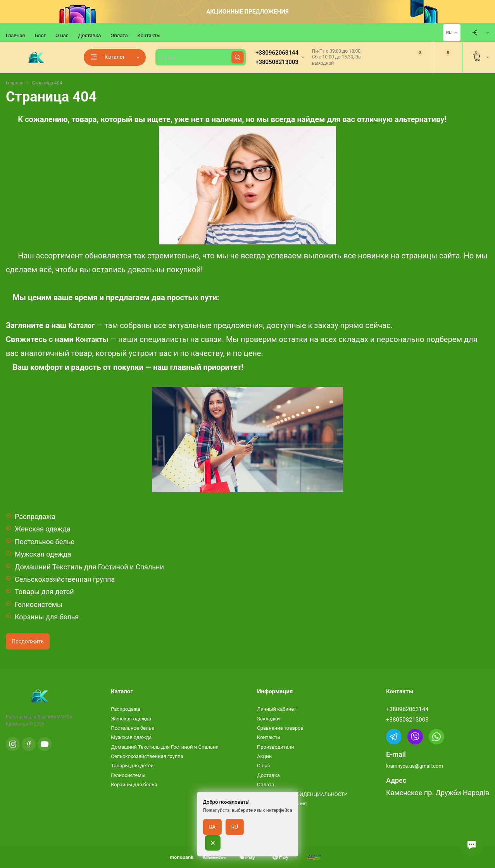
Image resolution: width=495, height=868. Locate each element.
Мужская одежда (43, 554)
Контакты (149, 35)
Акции (264, 756)
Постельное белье (45, 542)
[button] (472, 845)
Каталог (81, 326)
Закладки (268, 719)
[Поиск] (201, 57)
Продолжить (28, 641)
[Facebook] (29, 744)
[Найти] (238, 57)
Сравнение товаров (280, 728)
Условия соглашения (282, 804)
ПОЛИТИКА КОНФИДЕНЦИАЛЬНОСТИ (302, 794)
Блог (40, 35)
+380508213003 (407, 720)
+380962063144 (407, 709)
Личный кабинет (277, 709)
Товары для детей (44, 592)
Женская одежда (43, 529)
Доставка (90, 35)
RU (449, 33)
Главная (15, 35)
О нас (62, 35)
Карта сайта (271, 822)
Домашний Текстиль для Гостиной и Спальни (89, 567)
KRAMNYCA (60, 717)
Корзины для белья (47, 617)
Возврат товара (276, 813)
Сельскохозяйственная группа (65, 579)
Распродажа (35, 517)
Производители (276, 747)
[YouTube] (45, 744)
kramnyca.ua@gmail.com (415, 766)
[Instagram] (13, 744)
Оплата (119, 35)
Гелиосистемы (39, 604)
